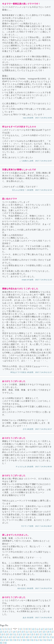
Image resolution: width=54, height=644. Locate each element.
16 (6, 632)
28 (3, 634)
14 (50, 629)
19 (18, 632)
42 (10, 637)
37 (41, 634)
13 (46, 629)
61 (37, 640)
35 (32, 634)
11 (38, 629)
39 (50, 634)
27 (53, 632)
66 (6, 643)
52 (53, 637)
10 (33, 629)
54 (7, 640)
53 (3, 640)
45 (23, 637)
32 (20, 634)
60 (32, 640)
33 (24, 634)
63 (45, 640)
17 (10, 632)
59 (28, 640)
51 (48, 637)
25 (44, 632)
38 (45, 634)
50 (44, 637)
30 (11, 634)
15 (1, 632)
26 (48, 632)
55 (11, 640)
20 (23, 632)
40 (1, 637)
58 (24, 640)
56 (15, 640)
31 (15, 634)
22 (31, 632)
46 (27, 637)
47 (31, 637)
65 (1, 643)
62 (41, 640)
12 (42, 629)
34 (28, 634)
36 (37, 634)
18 (14, 632)
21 (27, 632)
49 (40, 637)
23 (35, 632)
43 (14, 637)
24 (40, 632)
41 (6, 637)
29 (7, 634)
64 (50, 640)
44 (18, 637)
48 (35, 637)
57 (20, 640)
